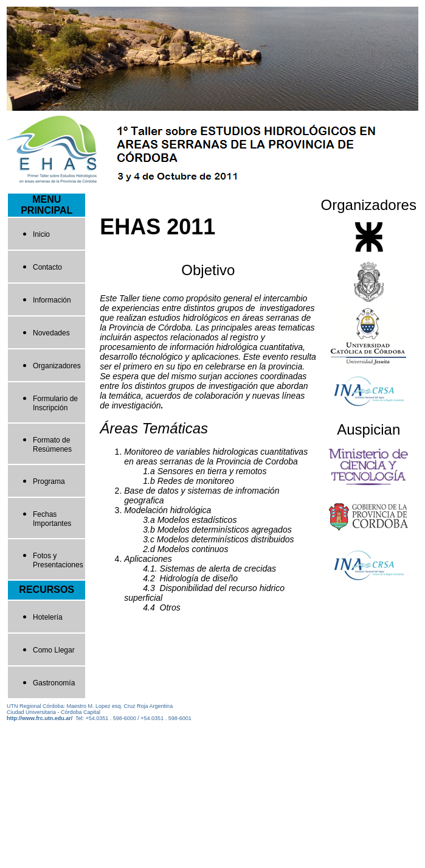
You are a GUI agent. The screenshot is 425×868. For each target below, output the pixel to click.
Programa (49, 481)
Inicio (41, 234)
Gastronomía (54, 683)
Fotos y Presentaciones (58, 560)
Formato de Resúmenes (52, 445)
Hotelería (48, 617)
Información (52, 300)
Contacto (47, 267)
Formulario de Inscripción (55, 403)
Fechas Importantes (52, 519)
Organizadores (57, 366)
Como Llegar (54, 650)
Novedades (51, 333)
